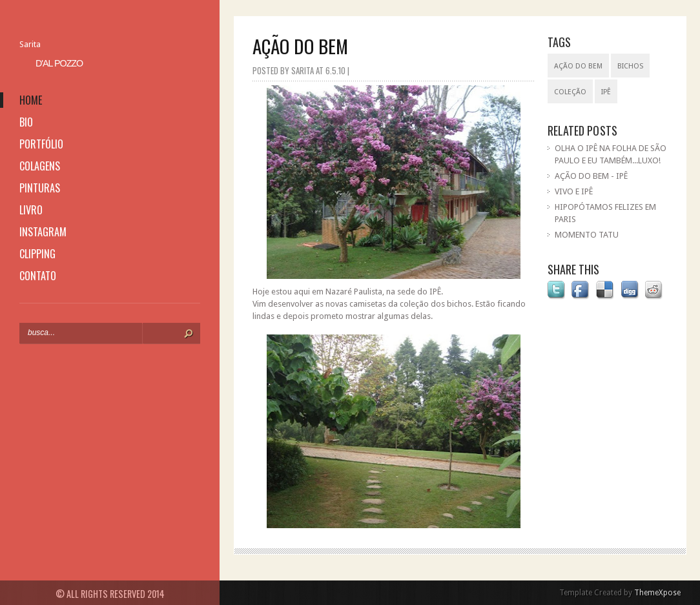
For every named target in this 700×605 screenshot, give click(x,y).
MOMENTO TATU (587, 235)
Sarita (30, 44)
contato (38, 276)
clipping (37, 254)
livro (31, 210)
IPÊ (606, 92)
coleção (570, 92)
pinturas (40, 188)
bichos (630, 66)
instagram (43, 232)
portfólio (41, 144)
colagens (40, 166)
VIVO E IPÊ (574, 191)
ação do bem (578, 66)
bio (26, 122)
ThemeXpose (657, 593)
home (31, 100)
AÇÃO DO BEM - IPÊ (591, 176)
